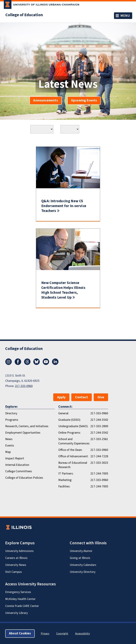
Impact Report (15, 458)
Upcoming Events (84, 100)
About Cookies (20, 633)
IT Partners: (66, 474)
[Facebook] (18, 364)
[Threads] (27, 364)
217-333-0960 (24, 386)
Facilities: (64, 486)
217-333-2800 (99, 426)
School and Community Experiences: (74, 441)
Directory (11, 413)
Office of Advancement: (73, 456)
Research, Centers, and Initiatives (27, 426)
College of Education (24, 15)
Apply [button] (61, 397)
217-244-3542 (99, 420)
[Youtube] (46, 364)
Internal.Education (17, 465)
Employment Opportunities (23, 433)
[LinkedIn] (55, 364)
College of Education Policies (24, 478)
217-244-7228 (99, 456)
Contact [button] (82, 397)
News (9, 439)
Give (101, 397)
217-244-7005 (99, 474)
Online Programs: (70, 433)
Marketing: (65, 480)
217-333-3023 (99, 463)
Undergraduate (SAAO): (73, 426)
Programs (12, 420)
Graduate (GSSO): (70, 420)
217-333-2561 (99, 439)
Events (10, 446)
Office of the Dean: (70, 450)
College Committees (19, 471)
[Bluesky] (37, 364)
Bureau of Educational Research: (73, 465)
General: (64, 413)
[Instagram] (8, 364)
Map (8, 452)
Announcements (46, 100)
